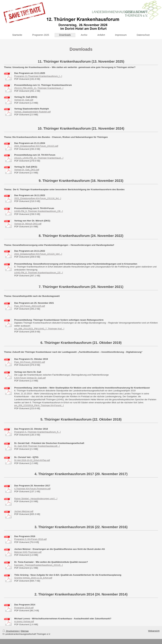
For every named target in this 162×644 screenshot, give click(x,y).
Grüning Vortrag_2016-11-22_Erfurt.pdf (33, 578)
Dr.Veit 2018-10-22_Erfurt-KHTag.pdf (32, 460)
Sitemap (25, 631)
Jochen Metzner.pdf (24, 511)
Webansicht (154, 631)
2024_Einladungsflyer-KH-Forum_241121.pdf (36, 146)
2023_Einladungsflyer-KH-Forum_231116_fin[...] (38, 198)
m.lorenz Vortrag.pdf (24, 621)
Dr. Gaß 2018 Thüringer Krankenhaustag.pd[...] (37, 446)
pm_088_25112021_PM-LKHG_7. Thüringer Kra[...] (39, 329)
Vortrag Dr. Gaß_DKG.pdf (27, 170)
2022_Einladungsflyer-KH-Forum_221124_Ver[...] (38, 254)
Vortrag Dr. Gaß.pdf (24, 100)
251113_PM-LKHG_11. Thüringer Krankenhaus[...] (39, 88)
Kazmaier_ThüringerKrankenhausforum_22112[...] (38, 565)
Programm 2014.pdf (24, 608)
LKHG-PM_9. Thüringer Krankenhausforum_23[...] (39, 211)
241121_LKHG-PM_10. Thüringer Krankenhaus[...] (39, 158)
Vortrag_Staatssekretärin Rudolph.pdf (32, 112)
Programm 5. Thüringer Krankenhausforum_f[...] (37, 432)
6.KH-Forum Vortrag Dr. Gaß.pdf (30, 378)
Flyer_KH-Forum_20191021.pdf (30, 362)
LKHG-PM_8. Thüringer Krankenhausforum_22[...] (39, 273)
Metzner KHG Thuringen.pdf (28, 552)
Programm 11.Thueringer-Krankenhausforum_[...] (38, 76)
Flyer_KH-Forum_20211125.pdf (30, 306)
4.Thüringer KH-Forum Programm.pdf (32, 489)
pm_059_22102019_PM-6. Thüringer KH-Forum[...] (39, 405)
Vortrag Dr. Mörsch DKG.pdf (28, 224)
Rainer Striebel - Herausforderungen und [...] (36, 499)
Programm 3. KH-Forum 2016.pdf (30, 539)
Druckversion (11, 631)
